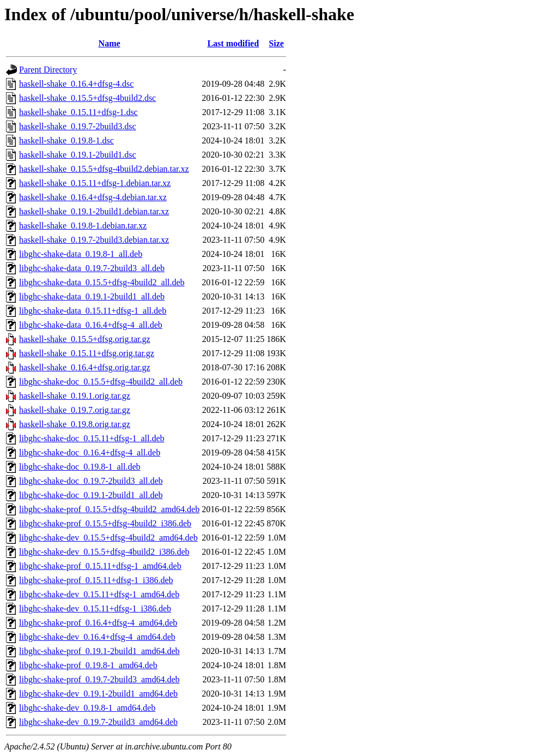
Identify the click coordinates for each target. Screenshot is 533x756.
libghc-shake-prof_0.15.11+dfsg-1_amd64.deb (100, 566)
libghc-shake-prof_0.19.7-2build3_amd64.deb (99, 679)
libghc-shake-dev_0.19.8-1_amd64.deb (87, 708)
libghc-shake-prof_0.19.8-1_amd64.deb (88, 665)
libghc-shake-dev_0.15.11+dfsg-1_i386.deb (95, 608)
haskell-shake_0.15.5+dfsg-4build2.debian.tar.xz (104, 169)
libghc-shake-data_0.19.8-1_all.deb (81, 254)
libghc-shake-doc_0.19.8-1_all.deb (80, 467)
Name (110, 43)
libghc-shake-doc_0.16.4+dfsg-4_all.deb (90, 452)
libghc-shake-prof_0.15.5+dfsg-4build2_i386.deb (105, 523)
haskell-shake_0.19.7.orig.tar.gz (75, 410)
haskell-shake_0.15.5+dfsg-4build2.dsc (87, 98)
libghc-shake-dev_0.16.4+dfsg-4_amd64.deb (97, 637)
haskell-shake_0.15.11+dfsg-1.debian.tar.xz (95, 183)
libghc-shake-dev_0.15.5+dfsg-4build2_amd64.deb (108, 538)
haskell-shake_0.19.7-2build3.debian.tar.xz (94, 240)
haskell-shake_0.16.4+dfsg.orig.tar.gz (85, 367)
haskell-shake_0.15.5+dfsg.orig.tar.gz (85, 339)
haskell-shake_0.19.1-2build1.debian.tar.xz (94, 211)
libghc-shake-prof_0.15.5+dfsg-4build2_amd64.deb (109, 509)
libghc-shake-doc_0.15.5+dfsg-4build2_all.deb (101, 382)
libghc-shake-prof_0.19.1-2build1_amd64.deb (99, 651)
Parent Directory (48, 70)
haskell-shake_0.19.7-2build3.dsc (78, 126)
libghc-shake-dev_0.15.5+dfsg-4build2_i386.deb (104, 552)
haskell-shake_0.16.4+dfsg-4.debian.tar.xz (93, 197)
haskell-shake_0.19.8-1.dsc (66, 140)
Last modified (233, 43)
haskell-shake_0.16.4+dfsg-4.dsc (76, 84)
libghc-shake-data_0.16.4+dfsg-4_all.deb (91, 325)
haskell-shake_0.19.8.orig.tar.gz (75, 424)
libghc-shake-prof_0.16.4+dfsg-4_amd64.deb (98, 623)
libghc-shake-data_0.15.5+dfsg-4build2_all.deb (102, 282)
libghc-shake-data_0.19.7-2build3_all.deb (92, 268)
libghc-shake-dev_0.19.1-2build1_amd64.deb (98, 694)
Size (276, 43)
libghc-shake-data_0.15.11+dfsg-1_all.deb (93, 311)
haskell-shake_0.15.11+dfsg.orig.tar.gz (87, 353)
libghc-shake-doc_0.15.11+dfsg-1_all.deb (92, 438)
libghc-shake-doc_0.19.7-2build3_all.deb (91, 481)
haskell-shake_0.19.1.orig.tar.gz (75, 396)
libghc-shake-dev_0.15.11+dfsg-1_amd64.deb (99, 594)
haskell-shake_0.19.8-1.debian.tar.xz (83, 226)
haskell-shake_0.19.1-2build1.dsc (78, 155)
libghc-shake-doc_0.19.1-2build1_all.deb (91, 495)
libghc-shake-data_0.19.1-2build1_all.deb (92, 296)
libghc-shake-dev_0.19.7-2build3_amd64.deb (98, 722)
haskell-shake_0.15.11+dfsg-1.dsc (78, 112)
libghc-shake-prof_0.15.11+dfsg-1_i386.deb (96, 580)
